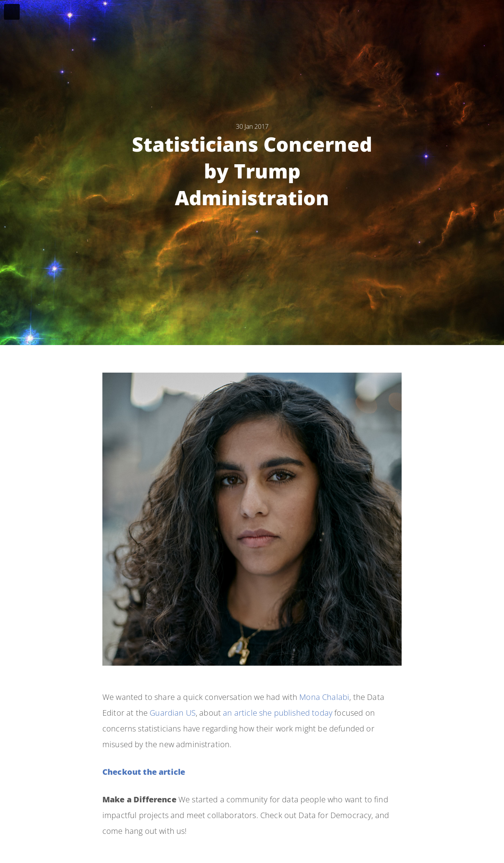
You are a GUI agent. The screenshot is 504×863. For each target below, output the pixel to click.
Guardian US (173, 713)
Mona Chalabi (324, 697)
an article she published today (278, 713)
